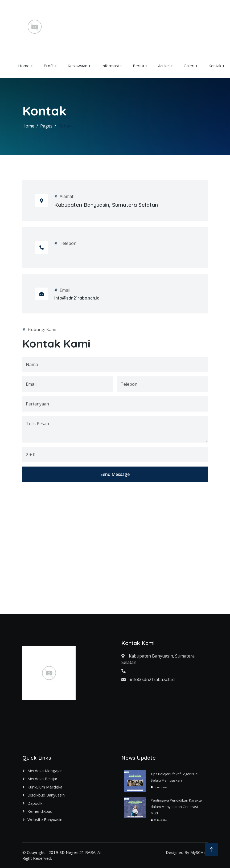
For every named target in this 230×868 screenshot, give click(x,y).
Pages (46, 126)
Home (24, 66)
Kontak (215, 66)
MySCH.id (199, 852)
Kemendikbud (40, 811)
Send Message (115, 590)
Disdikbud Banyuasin (46, 795)
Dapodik (35, 803)
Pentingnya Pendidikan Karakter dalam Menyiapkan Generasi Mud (177, 807)
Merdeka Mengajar (45, 771)
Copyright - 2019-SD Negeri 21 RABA (61, 852)
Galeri (189, 66)
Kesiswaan (77, 66)
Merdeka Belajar (42, 779)
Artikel (164, 66)
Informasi (110, 66)
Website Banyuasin (45, 819)
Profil (49, 66)
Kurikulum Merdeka (45, 787)
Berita (138, 66)
